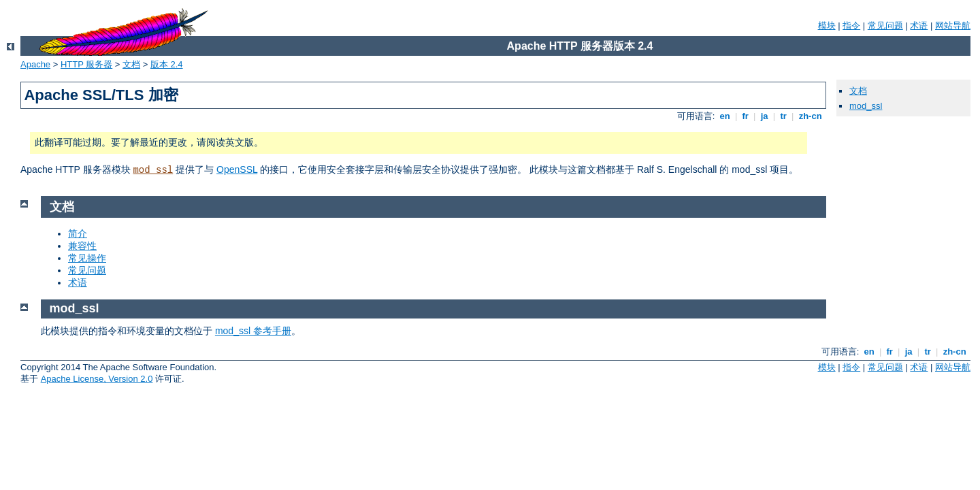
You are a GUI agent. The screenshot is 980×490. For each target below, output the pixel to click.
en (725, 116)
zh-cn (810, 116)
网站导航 (953, 26)
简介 (78, 233)
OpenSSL (237, 169)
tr (784, 116)
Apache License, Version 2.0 (97, 379)
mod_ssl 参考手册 (253, 331)
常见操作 (87, 258)
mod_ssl (153, 170)
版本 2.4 (167, 64)
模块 (827, 26)
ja (764, 116)
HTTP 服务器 (86, 64)
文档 (131, 64)
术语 (919, 26)
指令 (851, 26)
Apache (35, 64)
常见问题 (885, 26)
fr (746, 116)
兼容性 (82, 246)
